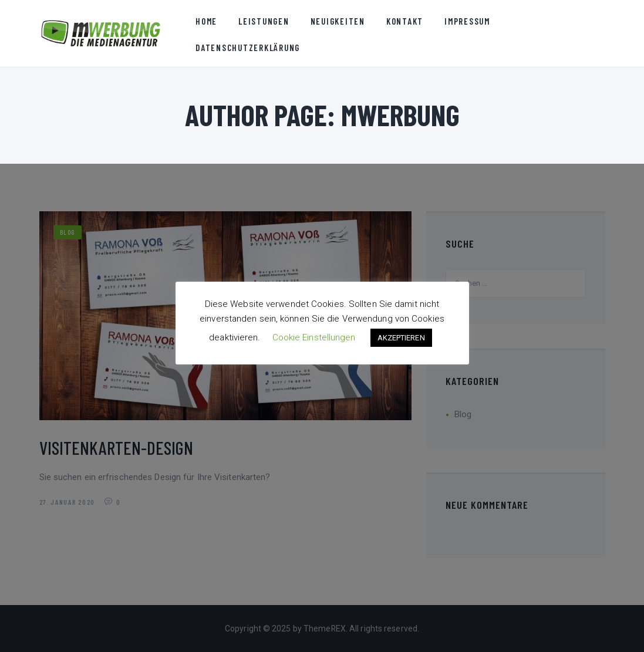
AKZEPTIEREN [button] (401, 338)
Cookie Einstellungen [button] (314, 337)
